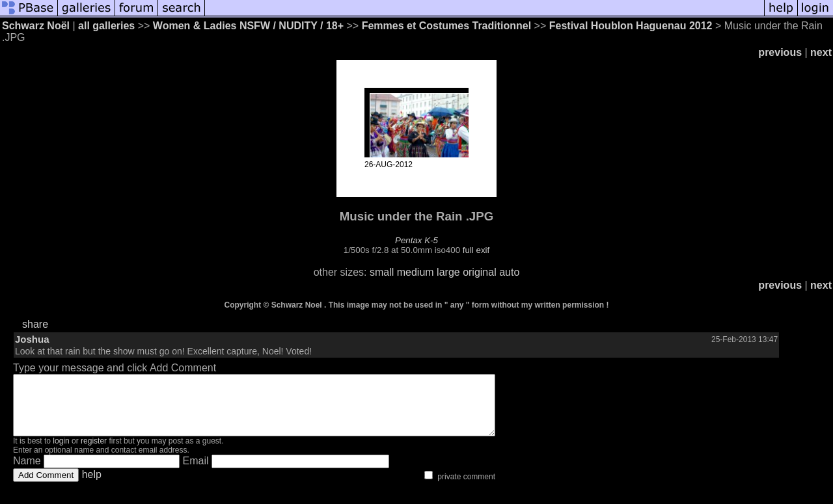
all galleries (106, 26)
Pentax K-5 (416, 240)
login (61, 453)
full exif (476, 250)
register (94, 453)
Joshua (32, 339)
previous (780, 52)
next (821, 52)
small (382, 272)
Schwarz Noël (36, 26)
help (92, 486)
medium (416, 272)
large (448, 272)
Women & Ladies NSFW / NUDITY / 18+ (248, 26)
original (480, 272)
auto (509, 272)
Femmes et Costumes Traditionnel (448, 26)
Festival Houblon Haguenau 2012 (631, 26)
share (35, 324)
